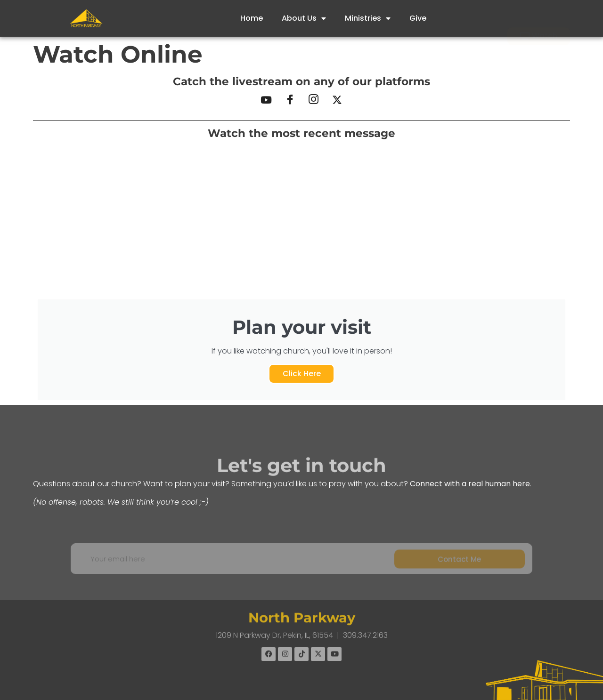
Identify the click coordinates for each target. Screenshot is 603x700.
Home (252, 18)
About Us (304, 18)
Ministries (368, 18)
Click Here (302, 374)
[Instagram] (313, 100)
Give (418, 18)
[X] (337, 100)
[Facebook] (290, 100)
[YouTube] (266, 100)
